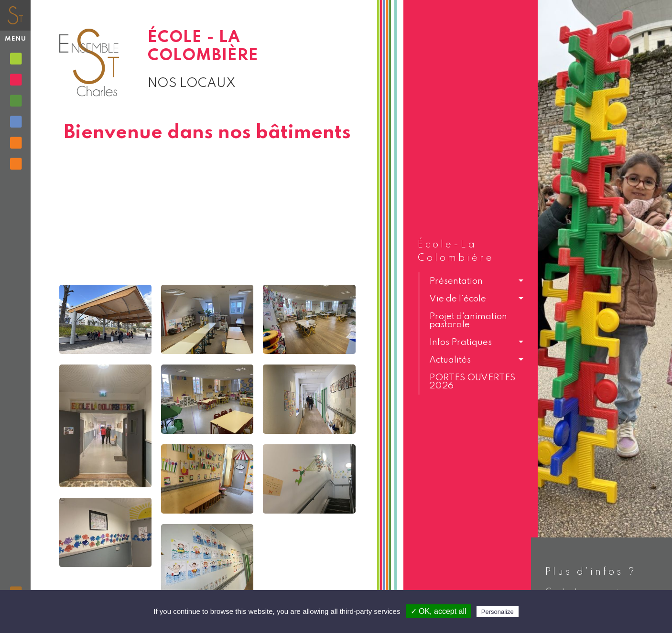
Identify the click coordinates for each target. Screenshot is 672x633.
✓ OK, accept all (439, 611)
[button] (471, 281)
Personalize (498, 612)
